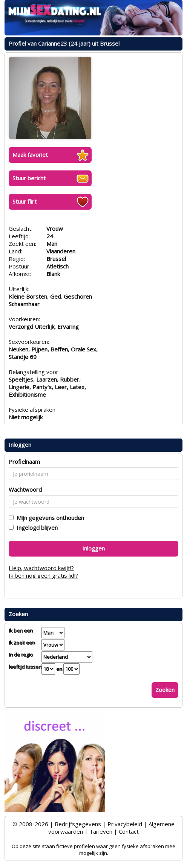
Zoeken (165, 690)
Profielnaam (24, 462)
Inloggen (93, 548)
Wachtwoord (25, 489)
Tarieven (101, 831)
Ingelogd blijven (36, 528)
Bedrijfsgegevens (78, 824)
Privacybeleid (125, 824)
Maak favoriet (30, 155)
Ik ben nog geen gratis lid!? (43, 575)
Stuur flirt (25, 201)
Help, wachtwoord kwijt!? (41, 568)
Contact (129, 831)
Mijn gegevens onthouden (49, 518)
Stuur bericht (29, 178)
